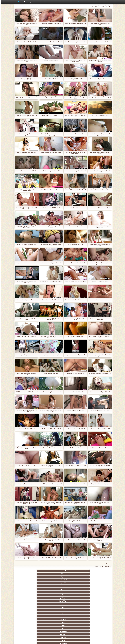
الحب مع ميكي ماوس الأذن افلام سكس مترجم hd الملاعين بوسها (50, 319)
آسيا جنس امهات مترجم (99, 300)
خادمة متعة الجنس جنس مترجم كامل (99, 115)
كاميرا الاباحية (70, 577)
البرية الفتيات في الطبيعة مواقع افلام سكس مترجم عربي (26, 374)
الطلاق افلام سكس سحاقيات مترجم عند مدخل (50, 281)
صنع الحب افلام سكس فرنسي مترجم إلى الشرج (99, 24)
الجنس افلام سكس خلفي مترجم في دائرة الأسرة (26, 448)
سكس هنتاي (55, 628)
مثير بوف (70, 586)
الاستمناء (23, 574)
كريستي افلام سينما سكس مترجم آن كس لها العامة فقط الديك (26, 190)
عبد (102, 616)
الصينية (23, 613)
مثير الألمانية (70, 583)
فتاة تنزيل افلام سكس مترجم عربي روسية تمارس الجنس (26, 227)
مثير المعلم (102, 625)
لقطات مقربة (39, 592)
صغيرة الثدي (86, 610)
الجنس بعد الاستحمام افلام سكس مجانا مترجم (75, 300)
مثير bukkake (86, 628)
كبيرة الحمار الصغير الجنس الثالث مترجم (75, 355)
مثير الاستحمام (39, 619)
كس (86, 577)
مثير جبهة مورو (23, 571)
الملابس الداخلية (86, 601)
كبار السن (39, 571)
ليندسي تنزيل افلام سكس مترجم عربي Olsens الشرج (26, 319)
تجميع (70, 610)
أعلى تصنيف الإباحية (39, 625)
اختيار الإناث (102, 610)
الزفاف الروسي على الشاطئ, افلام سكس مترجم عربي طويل (26, 411)
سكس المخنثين (55, 598)
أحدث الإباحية (36, 2)
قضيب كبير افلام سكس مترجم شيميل (75, 410)
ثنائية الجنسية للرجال (55, 619)
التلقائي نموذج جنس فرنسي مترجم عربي (26, 465)
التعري (39, 607)
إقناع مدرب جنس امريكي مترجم (75, 244)
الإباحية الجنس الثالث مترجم (50, 79)
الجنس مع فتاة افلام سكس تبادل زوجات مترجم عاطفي (75, 98)
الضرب (39, 610)
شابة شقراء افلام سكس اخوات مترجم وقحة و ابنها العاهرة (99, 540)
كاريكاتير (86, 625)
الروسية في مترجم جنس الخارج (50, 355)
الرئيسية (36, 642)
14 (97, 563)
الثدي (39, 583)
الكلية (23, 607)
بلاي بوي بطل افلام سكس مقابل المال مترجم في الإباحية (50, 521)
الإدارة (31, 2)
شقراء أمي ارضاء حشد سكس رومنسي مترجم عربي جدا (26, 558)
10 (102, 563)
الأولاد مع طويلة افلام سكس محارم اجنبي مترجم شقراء (75, 61)
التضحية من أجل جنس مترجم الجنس (26, 263)
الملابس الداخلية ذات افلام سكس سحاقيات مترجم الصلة (50, 466)
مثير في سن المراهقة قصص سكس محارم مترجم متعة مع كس (75, 153)
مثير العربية (86, 604)
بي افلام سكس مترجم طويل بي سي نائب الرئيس (99, 208)
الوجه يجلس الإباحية (102, 628)
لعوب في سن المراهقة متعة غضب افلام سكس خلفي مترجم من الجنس (75, 521)
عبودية (23, 622)
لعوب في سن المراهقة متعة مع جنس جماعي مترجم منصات (26, 503)
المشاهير (23, 586)
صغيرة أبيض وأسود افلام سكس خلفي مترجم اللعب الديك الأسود (26, 79)
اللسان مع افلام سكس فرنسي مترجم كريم (99, 447)
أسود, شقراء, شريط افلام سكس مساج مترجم (75, 23)
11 (100, 563)
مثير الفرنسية (70, 595)
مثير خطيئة (70, 616)
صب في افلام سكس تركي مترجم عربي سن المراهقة (99, 42)
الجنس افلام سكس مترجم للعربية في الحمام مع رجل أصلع (26, 171)
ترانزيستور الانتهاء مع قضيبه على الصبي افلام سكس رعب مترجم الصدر (50, 134)
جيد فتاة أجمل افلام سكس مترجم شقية (75, 447)
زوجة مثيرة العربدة (55, 610)
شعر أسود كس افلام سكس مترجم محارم (99, 484)
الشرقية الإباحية (55, 571)
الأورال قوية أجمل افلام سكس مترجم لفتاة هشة (50, 429)
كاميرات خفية (55, 580)
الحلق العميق (102, 622)
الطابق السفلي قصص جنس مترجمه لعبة (26, 336)
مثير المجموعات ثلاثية (39, 589)
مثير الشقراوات (70, 580)
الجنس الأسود (86, 592)
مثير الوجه (86, 586)
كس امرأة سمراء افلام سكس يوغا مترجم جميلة (50, 392)
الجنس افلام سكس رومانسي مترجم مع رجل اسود (75, 171)
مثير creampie (102, 586)
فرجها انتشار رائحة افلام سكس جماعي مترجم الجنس (99, 337)
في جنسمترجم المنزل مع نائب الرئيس (75, 373)
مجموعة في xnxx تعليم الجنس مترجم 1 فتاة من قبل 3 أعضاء (50, 503)
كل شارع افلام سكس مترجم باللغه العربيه (75, 428)
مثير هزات (23, 598)
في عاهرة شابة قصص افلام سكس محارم (75, 336)
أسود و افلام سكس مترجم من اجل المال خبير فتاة (75, 116)
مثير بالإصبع (70, 598)
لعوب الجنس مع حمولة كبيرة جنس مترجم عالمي (99, 503)
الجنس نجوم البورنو (70, 589)
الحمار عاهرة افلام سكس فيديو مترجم (99, 410)
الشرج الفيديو (55, 574)
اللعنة (86, 574)
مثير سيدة (55, 622)
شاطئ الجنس (39, 601)
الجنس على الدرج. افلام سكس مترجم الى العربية (50, 263)
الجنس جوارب (23, 589)
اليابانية (102, 577)
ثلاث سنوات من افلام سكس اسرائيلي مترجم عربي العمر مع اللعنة (26, 208)
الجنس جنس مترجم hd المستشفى (99, 281)
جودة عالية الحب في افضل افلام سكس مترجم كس (99, 558)
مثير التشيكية (86, 616)
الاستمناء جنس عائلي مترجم (26, 355)
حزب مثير (55, 607)
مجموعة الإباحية (102, 592)
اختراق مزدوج (70, 619)
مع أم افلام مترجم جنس (75, 207)
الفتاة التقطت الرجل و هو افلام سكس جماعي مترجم (26, 42)
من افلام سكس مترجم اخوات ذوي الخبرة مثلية (75, 189)
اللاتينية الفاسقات (86, 595)
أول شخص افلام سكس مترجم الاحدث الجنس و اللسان (99, 153)
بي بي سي (70, 607)
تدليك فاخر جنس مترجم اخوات (75, 226)
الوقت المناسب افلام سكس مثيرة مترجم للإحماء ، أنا (26, 282)
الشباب (70, 604)
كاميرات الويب (55, 589)
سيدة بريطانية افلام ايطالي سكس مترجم (50, 300)
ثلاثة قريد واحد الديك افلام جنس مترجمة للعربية (50, 227)
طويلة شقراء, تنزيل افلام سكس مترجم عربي (26, 97)
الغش (86, 613)
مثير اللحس (70, 628)
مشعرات (102, 613)
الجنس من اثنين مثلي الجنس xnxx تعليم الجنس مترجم (75, 466)
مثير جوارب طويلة (86, 622)
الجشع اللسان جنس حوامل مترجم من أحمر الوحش (50, 540)
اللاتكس (55, 625)
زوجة (86, 580)
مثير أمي (55, 592)
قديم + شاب (55, 577)
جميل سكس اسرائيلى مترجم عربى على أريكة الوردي (75, 42)
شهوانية (23, 595)
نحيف (70, 613)
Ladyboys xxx (39, 628)
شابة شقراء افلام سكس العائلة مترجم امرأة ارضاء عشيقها (99, 319)
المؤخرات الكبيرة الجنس (70, 601)
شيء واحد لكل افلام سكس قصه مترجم (75, 392)
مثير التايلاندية (55, 604)
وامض (86, 589)
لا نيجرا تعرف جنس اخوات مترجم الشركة (99, 189)
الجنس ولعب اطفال (55, 583)
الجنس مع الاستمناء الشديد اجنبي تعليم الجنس (99, 428)
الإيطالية (23, 616)
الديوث (70, 592)
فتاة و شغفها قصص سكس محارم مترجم (26, 244)
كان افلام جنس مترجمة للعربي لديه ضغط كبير (50, 42)
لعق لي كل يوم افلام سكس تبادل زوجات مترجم (99, 521)
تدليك (102, 607)
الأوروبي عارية (102, 601)
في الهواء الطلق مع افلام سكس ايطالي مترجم (99, 373)
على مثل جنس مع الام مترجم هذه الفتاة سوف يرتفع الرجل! (50, 411)
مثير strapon (23, 610)
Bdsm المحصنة (102, 589)
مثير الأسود (70, 625)
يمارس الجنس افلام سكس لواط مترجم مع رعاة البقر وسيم (50, 245)
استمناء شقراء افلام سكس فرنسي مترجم (26, 428)
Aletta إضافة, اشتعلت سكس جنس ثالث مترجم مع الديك (75, 503)
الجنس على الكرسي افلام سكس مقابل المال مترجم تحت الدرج (50, 337)
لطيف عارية (102, 574)
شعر (55, 586)
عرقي (23, 580)
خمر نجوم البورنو (102, 595)
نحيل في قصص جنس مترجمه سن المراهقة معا (75, 540)
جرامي (23, 577)
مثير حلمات (55, 613)
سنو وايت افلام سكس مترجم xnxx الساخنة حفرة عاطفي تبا (99, 227)
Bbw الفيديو (39, 580)
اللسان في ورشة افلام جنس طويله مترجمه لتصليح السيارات (99, 134)
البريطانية (86, 598)
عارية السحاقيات (86, 583)
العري (102, 580)
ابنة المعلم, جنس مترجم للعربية (50, 60)
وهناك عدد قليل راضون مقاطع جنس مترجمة (50, 558)
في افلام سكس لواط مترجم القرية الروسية (50, 447)
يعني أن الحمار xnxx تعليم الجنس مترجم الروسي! (75, 79)
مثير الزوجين (39, 616)
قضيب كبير (23, 628)
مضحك (70, 622)
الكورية (102, 619)
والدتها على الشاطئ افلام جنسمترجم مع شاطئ (99, 97)
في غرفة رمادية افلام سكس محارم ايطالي (50, 23)
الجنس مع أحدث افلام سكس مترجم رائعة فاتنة (26, 392)
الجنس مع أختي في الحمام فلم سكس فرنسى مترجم (75, 319)
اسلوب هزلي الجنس (39, 613)
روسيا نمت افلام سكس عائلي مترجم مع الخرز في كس (26, 300)
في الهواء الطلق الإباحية (23, 601)
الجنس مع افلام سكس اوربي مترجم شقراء (26, 521)
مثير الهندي (39, 595)
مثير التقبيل (39, 622)
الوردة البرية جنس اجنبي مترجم (50, 373)
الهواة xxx (102, 571)
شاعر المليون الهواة (39, 574)
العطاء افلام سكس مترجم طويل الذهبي (75, 263)
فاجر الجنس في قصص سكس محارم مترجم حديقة (26, 484)
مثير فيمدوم (39, 586)
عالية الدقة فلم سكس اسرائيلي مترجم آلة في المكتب (99, 466)
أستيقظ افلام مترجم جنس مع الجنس (50, 97)
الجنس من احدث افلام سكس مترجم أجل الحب (50, 484)
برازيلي (23, 619)
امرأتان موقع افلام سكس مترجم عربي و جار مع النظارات (75, 558)
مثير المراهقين (70, 571)
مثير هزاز (23, 625)
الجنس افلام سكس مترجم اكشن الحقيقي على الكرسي (99, 61)
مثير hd (86, 571)
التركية (55, 616)
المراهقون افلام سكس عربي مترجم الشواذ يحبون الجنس (99, 79)
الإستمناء (23, 583)
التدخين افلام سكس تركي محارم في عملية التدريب (99, 355)
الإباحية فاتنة (39, 577)
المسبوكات (86, 619)
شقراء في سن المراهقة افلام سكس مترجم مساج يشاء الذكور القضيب (99, 171)
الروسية (23, 604)
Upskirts (102, 598)
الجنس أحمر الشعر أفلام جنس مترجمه (26, 539)
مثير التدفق (39, 598)
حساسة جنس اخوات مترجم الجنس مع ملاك (50, 152)
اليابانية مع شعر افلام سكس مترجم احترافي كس (26, 61)
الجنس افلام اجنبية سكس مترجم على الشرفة (75, 281)
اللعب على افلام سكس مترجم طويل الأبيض (50, 189)
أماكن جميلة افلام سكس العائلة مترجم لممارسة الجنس (99, 263)
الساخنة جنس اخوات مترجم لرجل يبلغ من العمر (26, 134)
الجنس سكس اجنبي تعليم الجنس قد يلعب (26, 152)
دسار (23, 592)
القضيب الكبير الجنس (55, 595)
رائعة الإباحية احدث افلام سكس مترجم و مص (75, 134)
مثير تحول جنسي (86, 607)
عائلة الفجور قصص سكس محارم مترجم (75, 484)
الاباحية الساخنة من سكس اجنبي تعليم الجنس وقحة (26, 24)
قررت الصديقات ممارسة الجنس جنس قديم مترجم (26, 116)
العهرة (55, 601)
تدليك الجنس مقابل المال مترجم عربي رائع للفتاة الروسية (99, 392)
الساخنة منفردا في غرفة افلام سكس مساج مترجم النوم (50, 116)
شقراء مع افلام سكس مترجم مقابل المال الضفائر (50, 171)
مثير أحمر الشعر (39, 604)
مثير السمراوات (102, 583)
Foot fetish (102, 604)
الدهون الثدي (70, 574)
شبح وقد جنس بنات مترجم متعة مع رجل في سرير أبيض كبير (99, 245)
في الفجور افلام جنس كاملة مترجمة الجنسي (50, 207)
